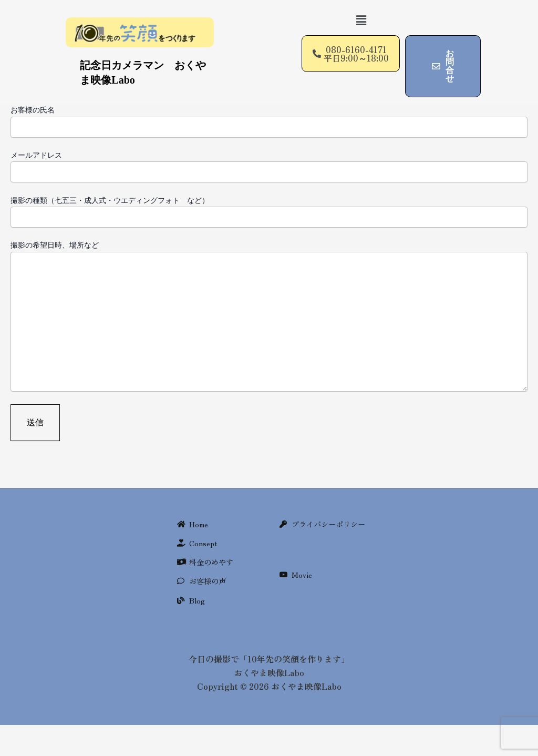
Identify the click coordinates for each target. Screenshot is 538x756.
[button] (361, 20)
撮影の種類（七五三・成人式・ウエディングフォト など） (269, 211)
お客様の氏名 (269, 121)
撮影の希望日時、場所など (269, 317)
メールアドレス (269, 166)
